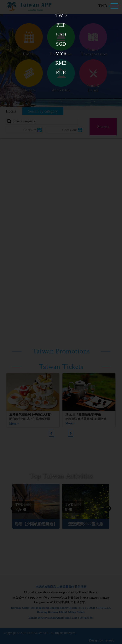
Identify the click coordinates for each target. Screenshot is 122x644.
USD (61, 34)
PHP (61, 25)
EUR (61, 72)
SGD (61, 44)
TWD (61, 15)
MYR (61, 53)
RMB (61, 63)
